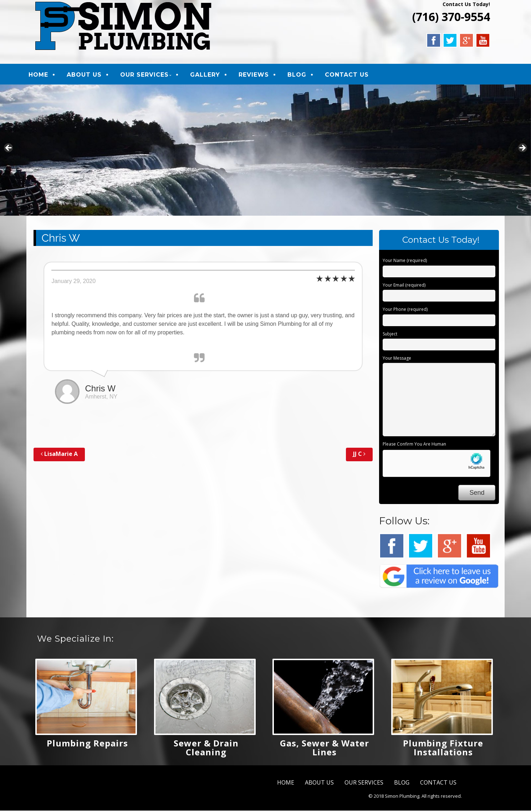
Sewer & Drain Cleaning (206, 749)
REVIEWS (259, 75)
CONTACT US (353, 75)
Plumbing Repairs (87, 744)
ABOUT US (90, 75)
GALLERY (211, 75)
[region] (265, 152)
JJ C (359, 456)
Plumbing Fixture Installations (443, 749)
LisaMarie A (59, 456)
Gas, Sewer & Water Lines (325, 749)
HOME (44, 75)
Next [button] (522, 150)
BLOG (303, 75)
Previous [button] (9, 150)
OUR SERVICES (150, 75)
